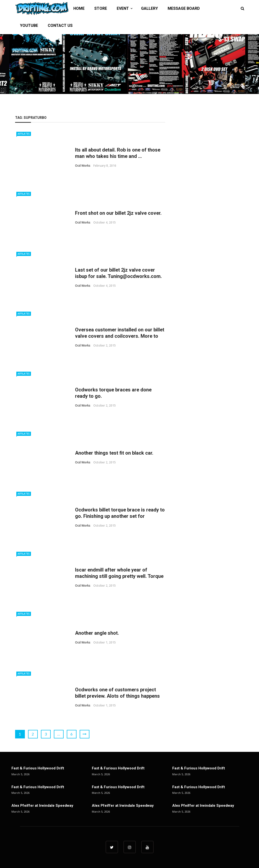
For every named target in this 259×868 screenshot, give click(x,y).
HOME (79, 8)
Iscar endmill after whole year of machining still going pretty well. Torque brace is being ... (119, 576)
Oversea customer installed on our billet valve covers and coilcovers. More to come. (120, 336)
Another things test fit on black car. (114, 453)
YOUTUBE (29, 26)
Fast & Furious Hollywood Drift (38, 768)
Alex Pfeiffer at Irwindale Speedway (42, 806)
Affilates (24, 134)
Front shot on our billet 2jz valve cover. (118, 213)
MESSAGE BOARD (184, 8)
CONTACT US (60, 26)
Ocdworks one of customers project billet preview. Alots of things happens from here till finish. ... (117, 696)
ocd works (83, 166)
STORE (101, 8)
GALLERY (149, 8)
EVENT (123, 8)
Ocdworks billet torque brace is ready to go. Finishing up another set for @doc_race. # (120, 516)
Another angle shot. (97, 633)
